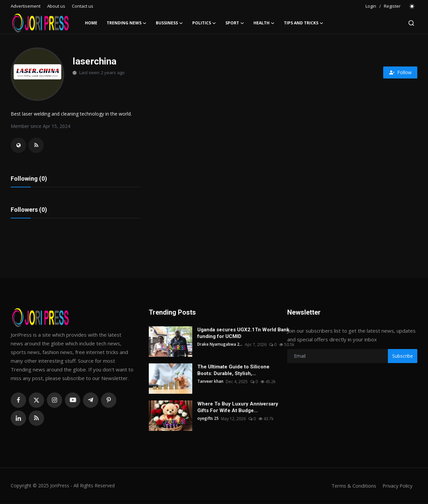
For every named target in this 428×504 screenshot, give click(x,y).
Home (91, 23)
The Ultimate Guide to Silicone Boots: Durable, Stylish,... (233, 371)
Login (371, 6)
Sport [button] (235, 23)
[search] (411, 23)
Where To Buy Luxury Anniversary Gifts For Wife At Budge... (238, 408)
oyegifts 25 (208, 419)
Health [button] (264, 23)
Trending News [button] (127, 23)
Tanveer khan (210, 382)
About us (56, 6)
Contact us (83, 6)
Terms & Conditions (352, 486)
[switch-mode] (412, 6)
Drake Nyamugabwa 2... (220, 345)
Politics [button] (204, 23)
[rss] (36, 419)
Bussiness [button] (169, 23)
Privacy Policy (397, 486)
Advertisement (26, 6)
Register (392, 6)
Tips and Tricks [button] (304, 23)
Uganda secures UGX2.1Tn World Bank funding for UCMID (243, 334)
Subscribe (403, 357)
